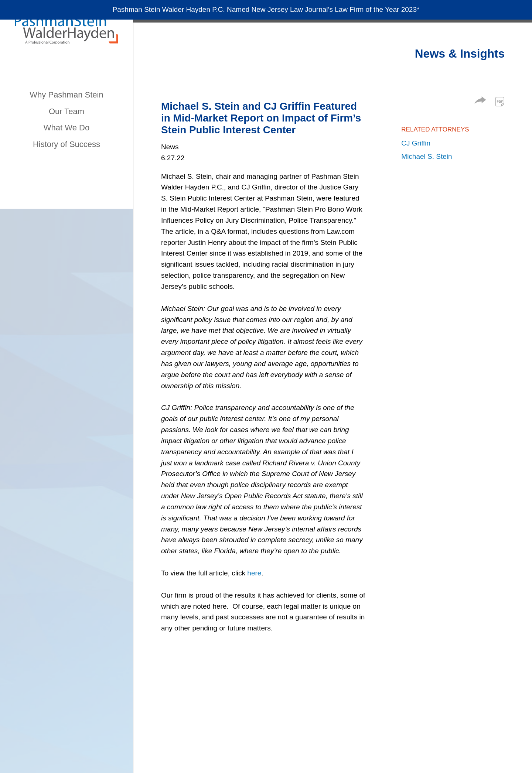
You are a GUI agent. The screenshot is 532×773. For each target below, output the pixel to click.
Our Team (66, 111)
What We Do (66, 128)
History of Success (66, 144)
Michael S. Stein (427, 156)
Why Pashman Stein (66, 95)
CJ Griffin (416, 143)
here (254, 573)
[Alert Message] (266, 12)
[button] (480, 101)
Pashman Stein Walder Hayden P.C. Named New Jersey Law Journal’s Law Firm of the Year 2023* (266, 11)
